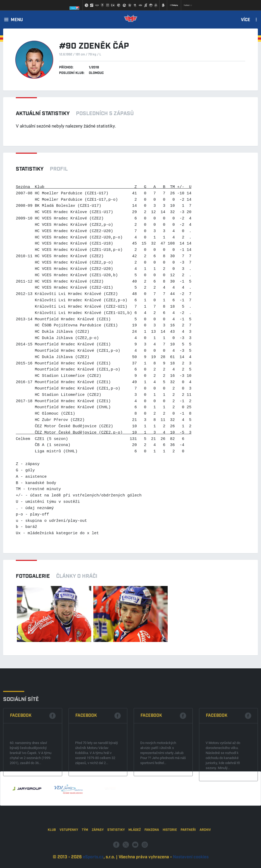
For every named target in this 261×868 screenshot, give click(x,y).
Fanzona (152, 847)
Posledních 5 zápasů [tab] (105, 114)
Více (246, 20)
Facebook (21, 747)
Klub (52, 847)
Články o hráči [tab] (77, 576)
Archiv (205, 847)
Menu (17, 20)
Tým (85, 847)
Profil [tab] (59, 169)
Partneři (188, 847)
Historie (170, 847)
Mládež (135, 847)
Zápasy (98, 847)
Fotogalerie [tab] (33, 576)
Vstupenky (69, 847)
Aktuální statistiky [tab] (43, 114)
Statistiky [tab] (30, 169)
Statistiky (116, 847)
